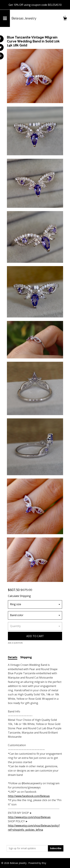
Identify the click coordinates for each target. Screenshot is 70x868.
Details (13, 657)
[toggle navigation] (5, 18)
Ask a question (15, 643)
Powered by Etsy (37, 863)
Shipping (26, 657)
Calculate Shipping (19, 596)
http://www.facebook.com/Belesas (29, 796)
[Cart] (65, 19)
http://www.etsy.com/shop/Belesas (29, 817)
